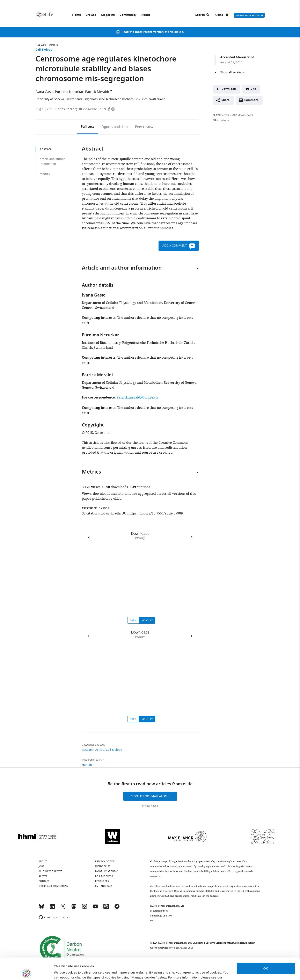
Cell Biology (44, 50)
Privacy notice (150, 806)
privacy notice (65, 961)
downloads (243, 115)
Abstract (45, 149)
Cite (253, 89)
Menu (65, 15)
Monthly (147, 620)
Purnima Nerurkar (69, 92)
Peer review (144, 127)
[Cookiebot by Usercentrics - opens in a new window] (27, 972)
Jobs (41, 866)
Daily (133, 620)
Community (128, 15)
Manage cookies (66, 972)
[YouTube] (95, 908)
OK (266, 947)
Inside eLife (103, 866)
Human (87, 765)
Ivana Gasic (44, 92)
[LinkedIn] (52, 908)
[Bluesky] (42, 908)
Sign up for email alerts (150, 796)
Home (76, 15)
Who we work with (51, 871)
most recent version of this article (159, 32)
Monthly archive (107, 871)
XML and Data (104, 886)
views (221, 115)
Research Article (47, 45)
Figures (115, 127)
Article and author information (52, 162)
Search (200, 15)
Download (229, 89)
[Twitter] (63, 908)
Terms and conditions (53, 886)
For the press (104, 876)
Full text (87, 127)
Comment (253, 101)
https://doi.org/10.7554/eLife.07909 (82, 109)
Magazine (108, 15)
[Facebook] (117, 908)
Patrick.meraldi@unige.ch (137, 397)
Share (225, 100)
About (146, 15)
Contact (44, 881)
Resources (102, 881)
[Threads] (106, 908)
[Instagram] (85, 908)
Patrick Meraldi (97, 92)
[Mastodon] (74, 908)
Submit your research (249, 15)
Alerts (219, 15)
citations (221, 120)
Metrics (45, 174)
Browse (91, 15)
